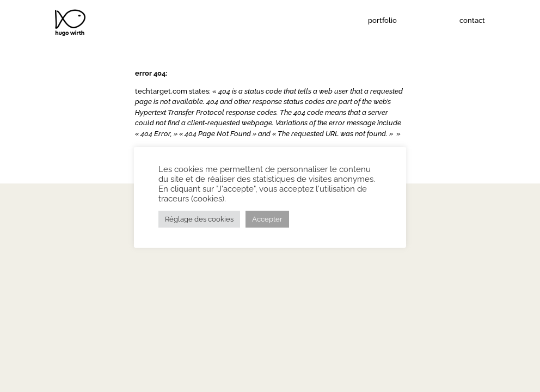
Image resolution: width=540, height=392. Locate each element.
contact (472, 20)
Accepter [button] (267, 219)
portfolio (382, 20)
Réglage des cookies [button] (199, 219)
